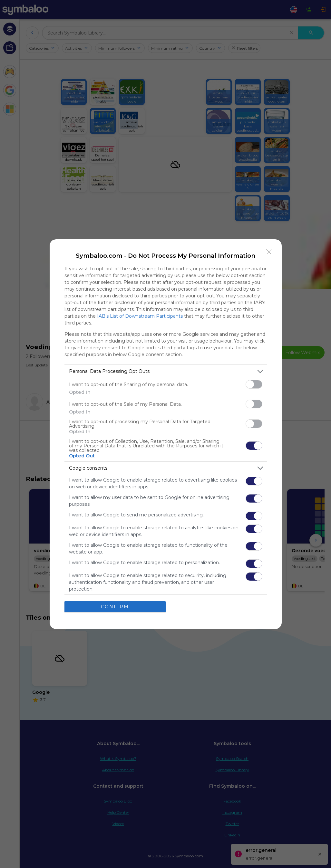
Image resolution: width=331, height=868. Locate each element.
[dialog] (166, 434)
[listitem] (166, 371)
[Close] (269, 252)
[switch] (254, 384)
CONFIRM (115, 607)
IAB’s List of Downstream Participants (140, 316)
